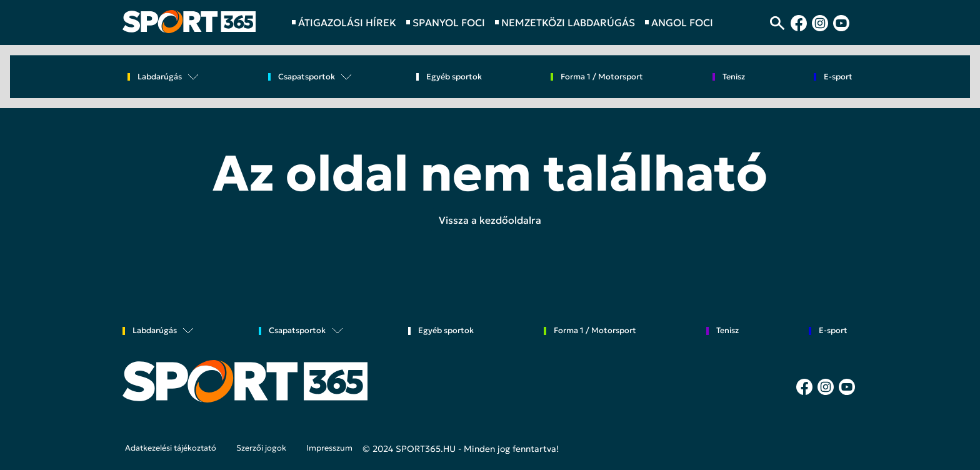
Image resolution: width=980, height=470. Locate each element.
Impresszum (329, 448)
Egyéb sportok (454, 77)
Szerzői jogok (261, 448)
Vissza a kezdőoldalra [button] (490, 220)
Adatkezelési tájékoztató (171, 448)
